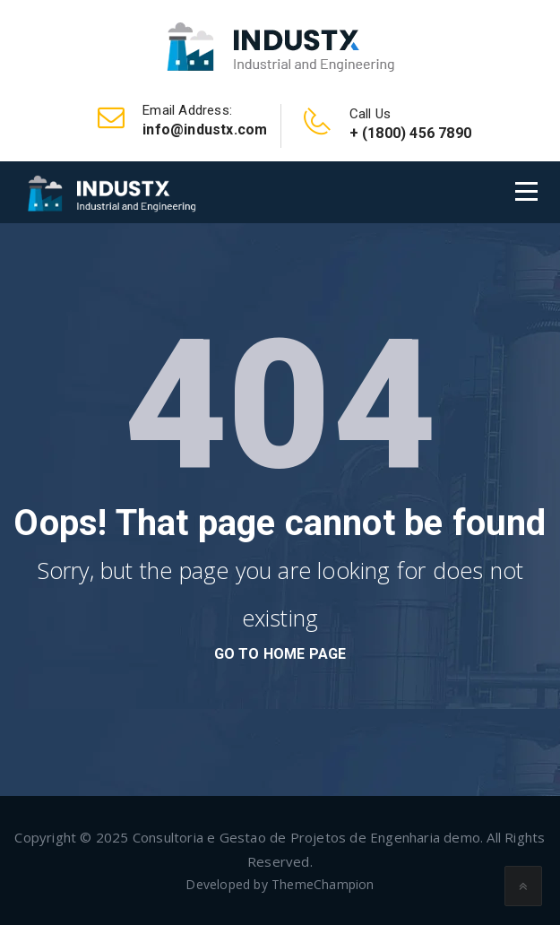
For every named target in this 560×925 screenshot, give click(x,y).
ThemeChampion (323, 884)
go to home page (280, 654)
